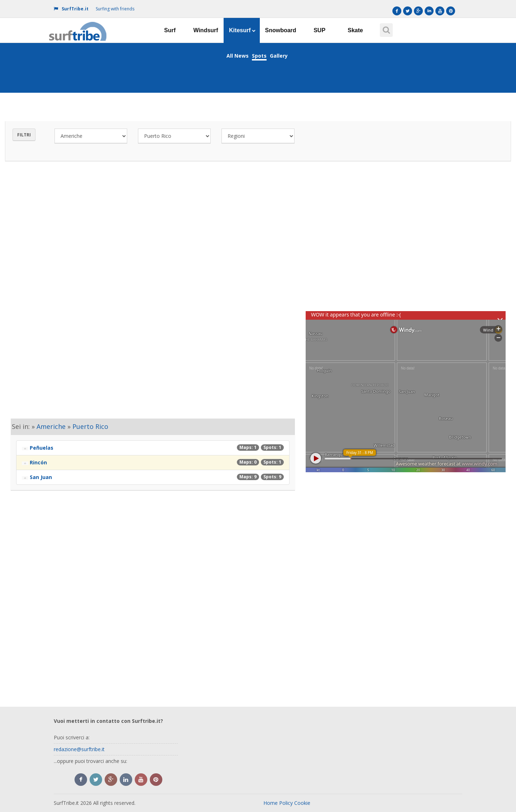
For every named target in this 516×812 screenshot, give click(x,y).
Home (271, 803)
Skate (355, 30)
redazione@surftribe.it (79, 749)
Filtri (24, 135)
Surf (170, 30)
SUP (319, 30)
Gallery (279, 56)
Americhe (51, 426)
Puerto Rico (90, 426)
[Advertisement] (258, 234)
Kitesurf (242, 30)
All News (238, 56)
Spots (259, 56)
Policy (286, 803)
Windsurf (206, 30)
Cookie (302, 803)
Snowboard (281, 30)
